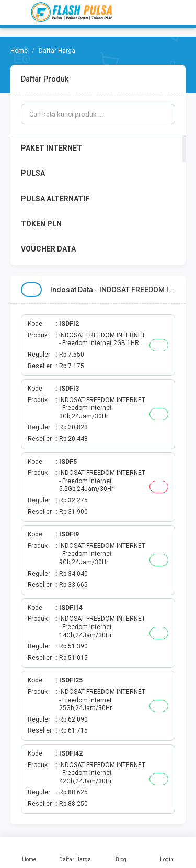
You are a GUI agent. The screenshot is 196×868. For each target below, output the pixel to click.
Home (29, 852)
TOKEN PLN (41, 224)
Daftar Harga (75, 852)
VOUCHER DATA (48, 249)
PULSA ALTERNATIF (55, 199)
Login (167, 852)
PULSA (33, 173)
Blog (121, 852)
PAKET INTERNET (51, 148)
